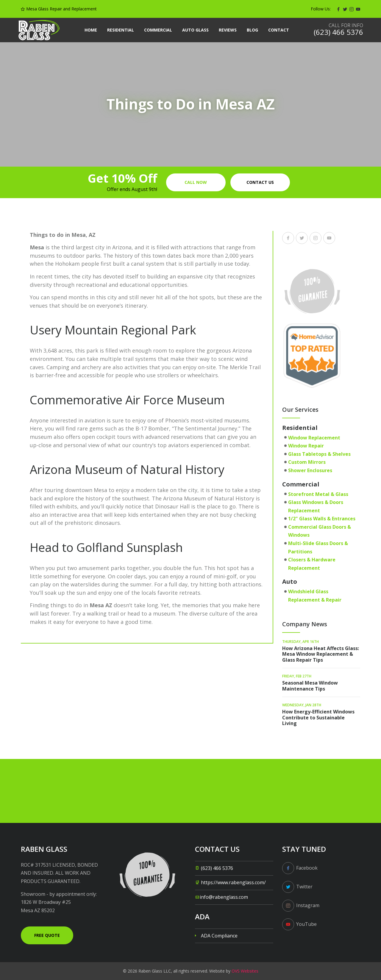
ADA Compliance (219, 936)
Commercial (158, 30)
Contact (279, 30)
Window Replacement (314, 438)
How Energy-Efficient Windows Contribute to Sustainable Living (318, 717)
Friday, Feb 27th (297, 676)
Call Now (196, 182)
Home (91, 30)
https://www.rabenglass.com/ (233, 882)
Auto (290, 581)
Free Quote (47, 935)
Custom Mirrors (307, 462)
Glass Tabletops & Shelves (319, 454)
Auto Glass (195, 30)
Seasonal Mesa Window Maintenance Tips (310, 686)
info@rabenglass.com (224, 897)
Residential (121, 30)
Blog (252, 30)
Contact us (260, 182)
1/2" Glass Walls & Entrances (322, 519)
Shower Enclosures (310, 470)
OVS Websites (245, 971)
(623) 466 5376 (217, 868)
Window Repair (306, 446)
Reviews (228, 30)
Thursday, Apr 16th (300, 642)
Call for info (346, 25)
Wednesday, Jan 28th (302, 705)
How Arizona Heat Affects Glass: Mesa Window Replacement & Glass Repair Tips (321, 654)
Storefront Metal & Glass (318, 494)
